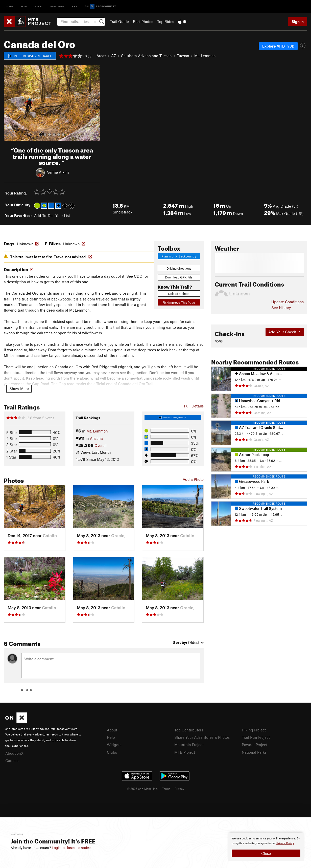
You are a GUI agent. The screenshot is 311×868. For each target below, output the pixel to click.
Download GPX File (179, 277)
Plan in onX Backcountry (179, 256)
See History (281, 308)
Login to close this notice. (72, 848)
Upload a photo (179, 294)
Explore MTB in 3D (278, 46)
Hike (38, 6)
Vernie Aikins (58, 172)
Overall (101, 445)
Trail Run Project (256, 737)
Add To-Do (43, 215)
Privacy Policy (285, 843)
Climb (9, 6)
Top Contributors (189, 730)
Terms (166, 789)
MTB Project (185, 752)
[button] (9, 103)
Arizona (96, 438)
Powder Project (255, 745)
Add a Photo (193, 479)
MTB (24, 6)
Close (266, 853)
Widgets (114, 745)
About (112, 730)
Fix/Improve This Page (179, 302)
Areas (101, 56)
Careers (12, 761)
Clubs (112, 752)
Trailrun (57, 6)
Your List (63, 215)
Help (111, 737)
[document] (266, 847)
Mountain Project (189, 745)
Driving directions (179, 268)
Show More (19, 388)
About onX (14, 753)
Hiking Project (254, 730)
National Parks (254, 752)
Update (288, 302)
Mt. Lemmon (205, 56)
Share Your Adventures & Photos (202, 737)
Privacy (179, 789)
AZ (114, 56)
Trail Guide (119, 21)
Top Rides (166, 21)
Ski (75, 6)
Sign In (298, 21)
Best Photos (143, 21)
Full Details (194, 406)
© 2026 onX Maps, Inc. (142, 789)
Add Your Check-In (284, 332)
